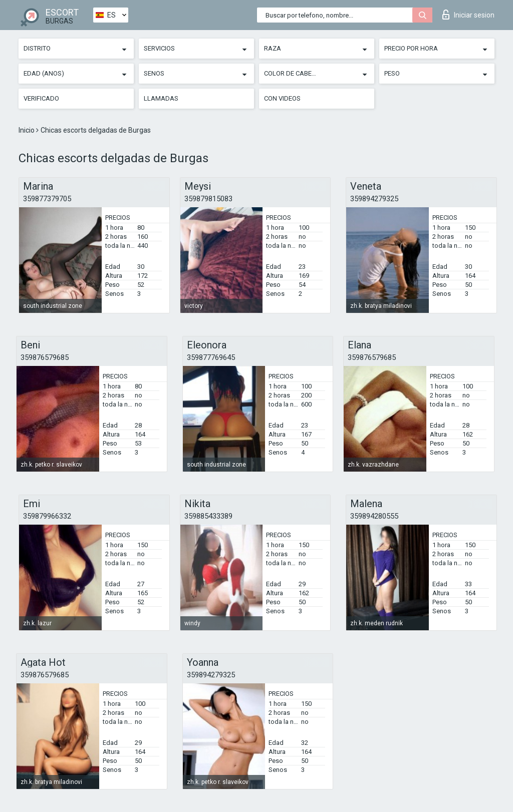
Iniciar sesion (468, 15)
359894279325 (374, 199)
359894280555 (374, 516)
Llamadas (161, 98)
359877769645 (211, 357)
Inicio (27, 130)
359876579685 (45, 357)
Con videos (282, 98)
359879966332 (47, 516)
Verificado (41, 98)
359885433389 (208, 516)
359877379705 (47, 199)
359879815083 (208, 199)
